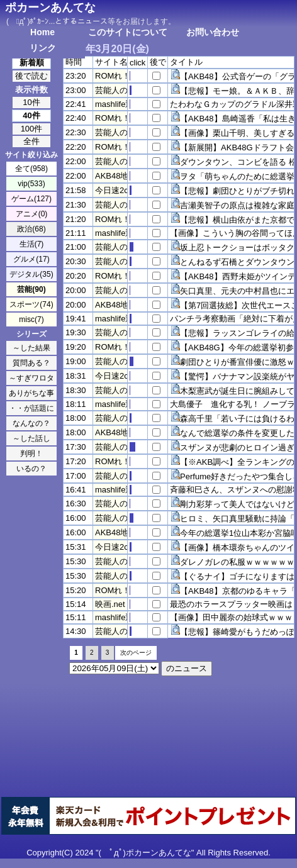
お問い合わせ (213, 32)
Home (42, 32)
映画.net (110, 604)
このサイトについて (128, 32)
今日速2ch (114, 190)
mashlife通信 (118, 104)
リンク (43, 48)
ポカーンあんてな (50, 8)
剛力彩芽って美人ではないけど (237, 504)
